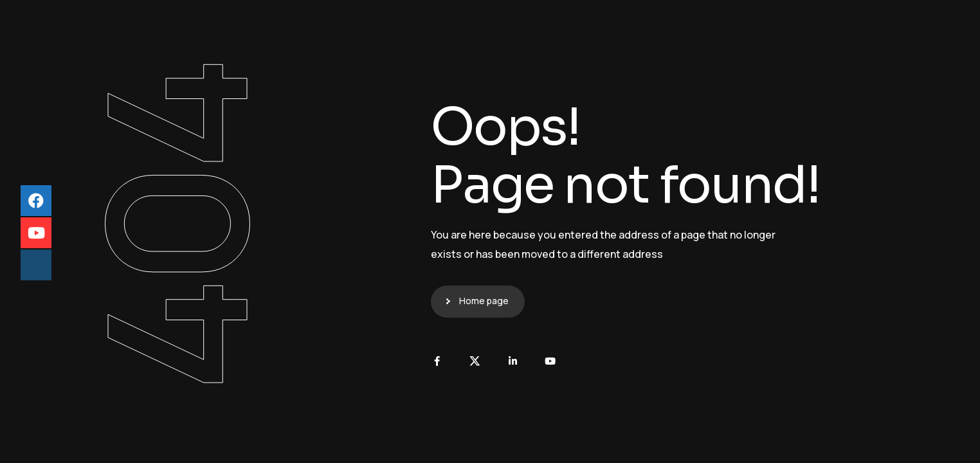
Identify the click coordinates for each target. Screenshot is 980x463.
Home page (484, 301)
